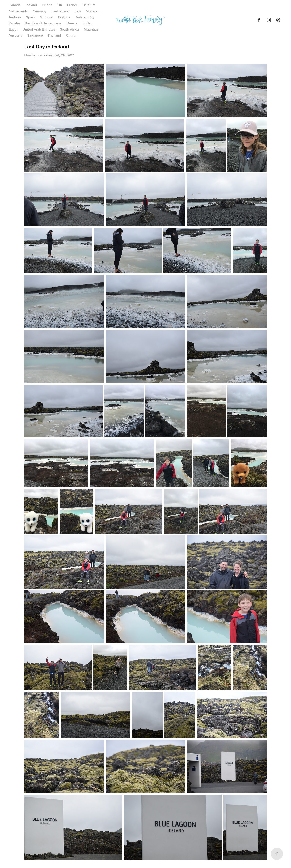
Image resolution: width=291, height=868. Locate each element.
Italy (78, 11)
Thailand (54, 35)
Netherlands (18, 11)
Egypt (13, 29)
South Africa (69, 29)
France (72, 5)
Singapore (35, 35)
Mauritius (91, 29)
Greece (72, 23)
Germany (40, 11)
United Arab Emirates (39, 29)
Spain (30, 17)
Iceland (31, 5)
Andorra (15, 17)
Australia (15, 35)
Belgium (89, 5)
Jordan (88, 23)
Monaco (92, 11)
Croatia (14, 23)
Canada (15, 5)
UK (60, 5)
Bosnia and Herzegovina (43, 23)
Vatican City (85, 17)
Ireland (47, 5)
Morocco (46, 17)
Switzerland (60, 11)
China (71, 35)
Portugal (65, 17)
